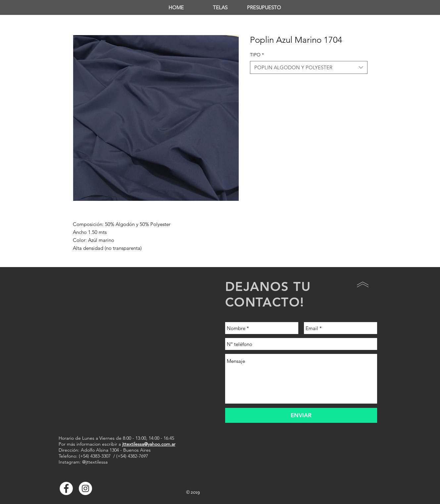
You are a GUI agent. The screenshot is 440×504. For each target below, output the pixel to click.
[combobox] (309, 67)
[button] (220, 7)
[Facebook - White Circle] (66, 488)
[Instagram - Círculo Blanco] (85, 488)
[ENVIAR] (301, 415)
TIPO (257, 55)
